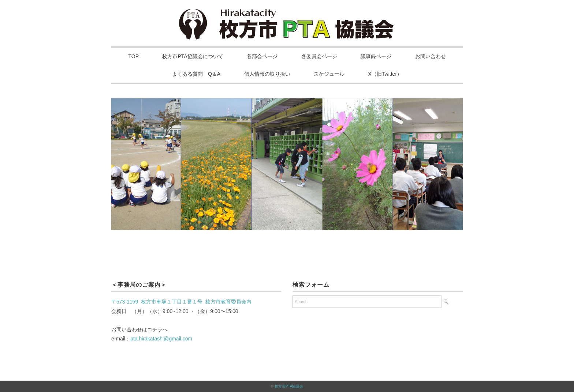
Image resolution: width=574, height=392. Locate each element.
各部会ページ (262, 56)
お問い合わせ (430, 56)
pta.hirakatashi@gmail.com (161, 339)
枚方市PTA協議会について (193, 56)
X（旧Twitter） (385, 74)
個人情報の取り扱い (267, 74)
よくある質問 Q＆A (196, 74)
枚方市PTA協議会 (289, 386)
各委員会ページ (319, 56)
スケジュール (329, 74)
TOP (134, 56)
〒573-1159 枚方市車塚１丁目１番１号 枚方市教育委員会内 (181, 302)
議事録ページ (376, 56)
